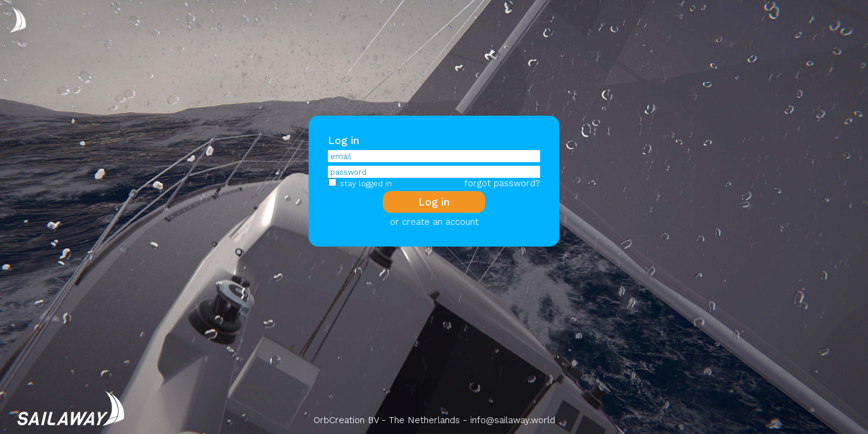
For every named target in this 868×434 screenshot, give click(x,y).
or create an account (434, 222)
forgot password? (502, 183)
